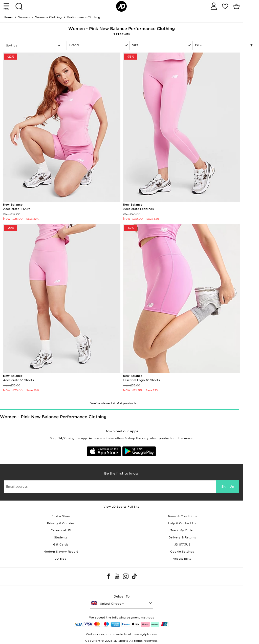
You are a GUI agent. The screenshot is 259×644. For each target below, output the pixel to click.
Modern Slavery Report (61, 552)
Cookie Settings (182, 552)
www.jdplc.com (145, 634)
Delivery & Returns (182, 537)
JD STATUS (182, 544)
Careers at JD (61, 530)
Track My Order (182, 530)
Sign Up (228, 487)
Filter (224, 45)
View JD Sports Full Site (121, 507)
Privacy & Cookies (61, 523)
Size (135, 45)
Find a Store (61, 516)
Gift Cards (61, 544)
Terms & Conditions (182, 516)
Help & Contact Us (182, 523)
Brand (74, 45)
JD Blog (61, 559)
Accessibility (182, 559)
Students (61, 537)
